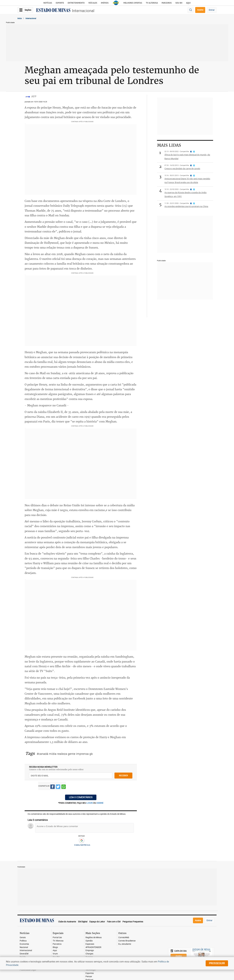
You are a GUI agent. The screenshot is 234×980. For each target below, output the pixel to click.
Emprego (90, 950)
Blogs (55, 947)
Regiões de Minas (94, 937)
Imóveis (105, 3)
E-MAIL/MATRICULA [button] (82, 845)
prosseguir (217, 963)
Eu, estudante (125, 944)
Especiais (90, 944)
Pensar (89, 977)
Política (23, 941)
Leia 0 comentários (81, 797)
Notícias (48, 3)
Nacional (24, 947)
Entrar (212, 10)
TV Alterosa (152, 3)
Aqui (55, 950)
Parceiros (167, 3)
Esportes (90, 973)
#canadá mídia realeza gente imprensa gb (65, 754)
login (90, 803)
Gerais (23, 937)
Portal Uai (57, 937)
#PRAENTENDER (93, 947)
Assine (200, 10)
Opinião (89, 941)
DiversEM (24, 954)
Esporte (60, 3)
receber (123, 775)
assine (100, 803)
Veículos (93, 3)
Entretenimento (76, 3)
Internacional (83, 11)
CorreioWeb (124, 937)
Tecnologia (91, 970)
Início (20, 18)
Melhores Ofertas (133, 3)
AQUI (188, 3)
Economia (24, 944)
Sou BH (179, 3)
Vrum (55, 954)
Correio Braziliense (127, 941)
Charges (89, 954)
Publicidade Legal (28, 970)
